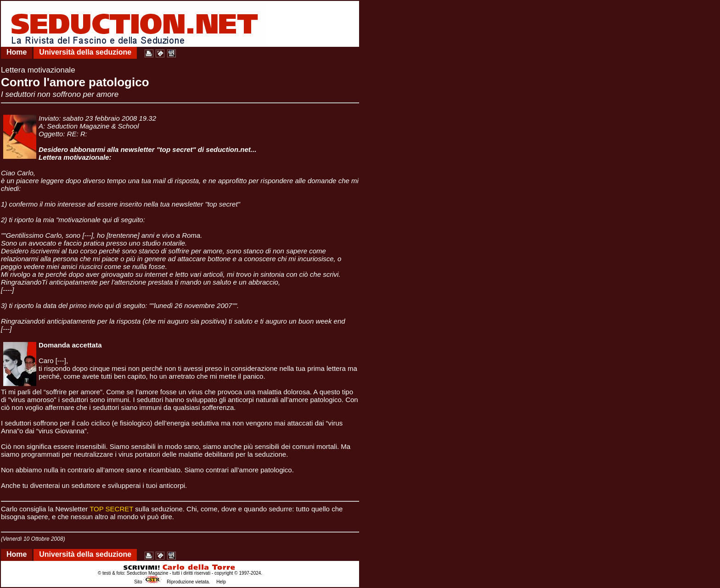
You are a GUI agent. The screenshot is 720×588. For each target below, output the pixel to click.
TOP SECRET (111, 509)
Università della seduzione (85, 52)
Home (17, 52)
